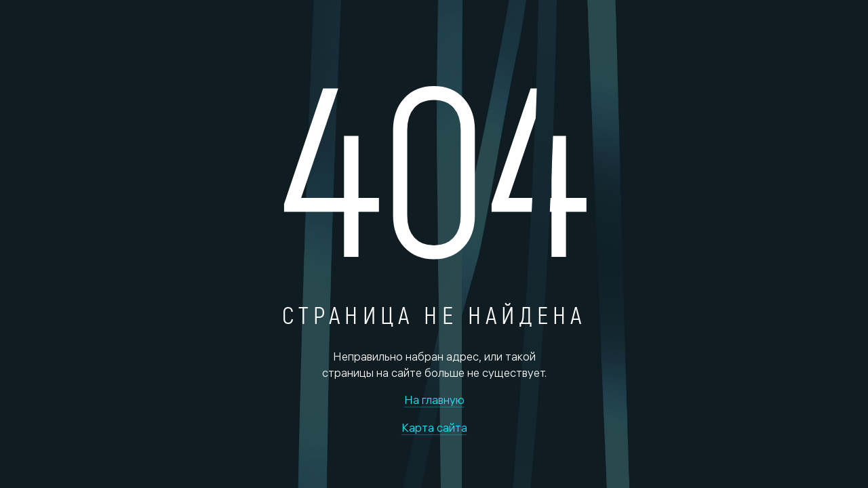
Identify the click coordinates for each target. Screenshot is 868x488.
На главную (434, 400)
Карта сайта (434, 427)
